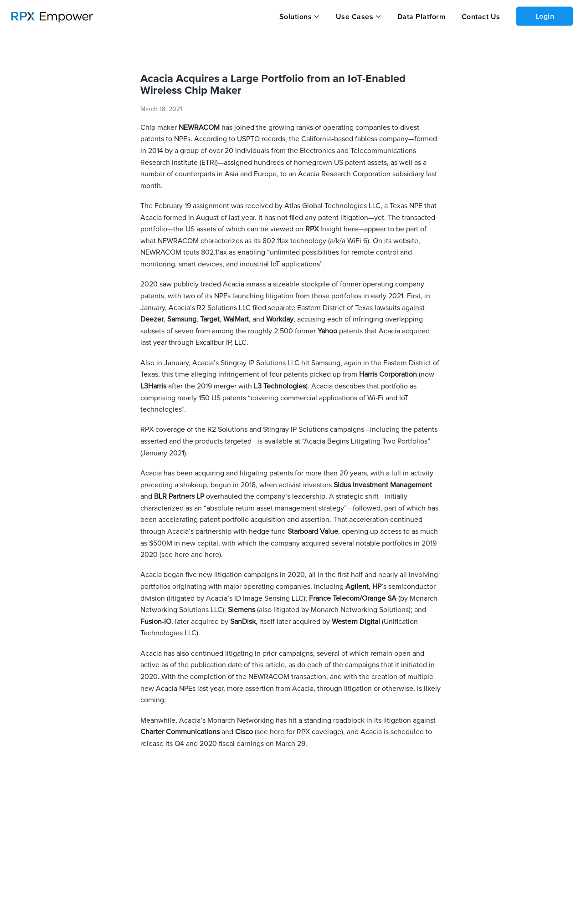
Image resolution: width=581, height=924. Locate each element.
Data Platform (422, 17)
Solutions (296, 17)
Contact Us (481, 17)
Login (545, 16)
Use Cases (355, 17)
